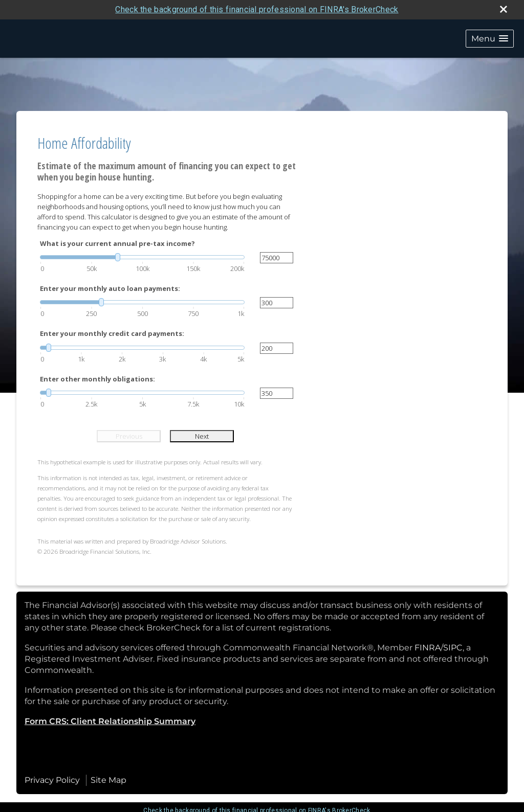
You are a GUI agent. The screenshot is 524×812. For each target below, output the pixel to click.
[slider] (142, 257)
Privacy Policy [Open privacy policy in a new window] (52, 780)
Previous (129, 436)
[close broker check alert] (504, 9)
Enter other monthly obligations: (97, 379)
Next (202, 436)
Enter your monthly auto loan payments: (110, 288)
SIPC (453, 648)
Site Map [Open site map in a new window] (108, 780)
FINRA (428, 648)
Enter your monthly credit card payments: (112, 333)
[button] (490, 39)
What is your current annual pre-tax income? (117, 243)
